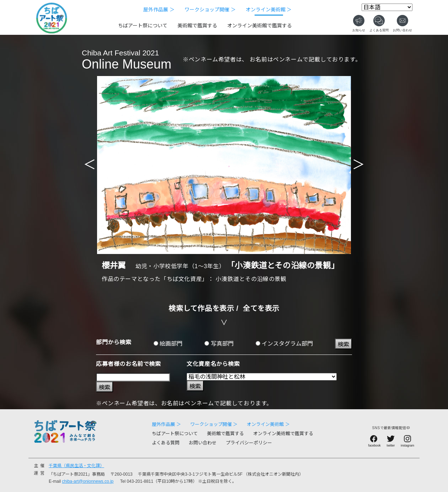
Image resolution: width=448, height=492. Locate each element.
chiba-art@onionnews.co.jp (88, 481)
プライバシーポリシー (249, 443)
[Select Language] (387, 7)
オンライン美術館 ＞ (269, 10)
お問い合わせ (203, 443)
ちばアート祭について (143, 26)
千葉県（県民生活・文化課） (76, 466)
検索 (343, 344)
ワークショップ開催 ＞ (210, 10)
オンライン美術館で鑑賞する (260, 26)
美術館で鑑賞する (197, 26)
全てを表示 (261, 308)
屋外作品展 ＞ (159, 10)
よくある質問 (166, 443)
